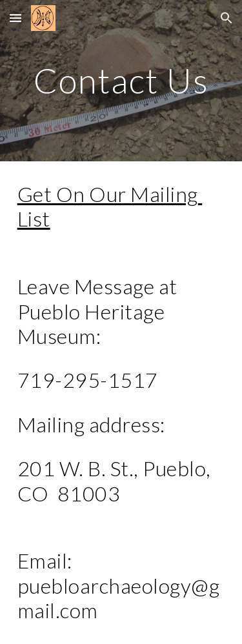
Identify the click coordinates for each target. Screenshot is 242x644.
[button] (15, 18)
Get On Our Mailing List (110, 206)
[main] (121, 80)
